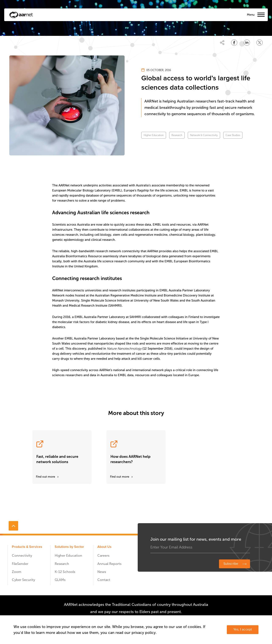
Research (177, 135)
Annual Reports (109, 564)
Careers (103, 556)
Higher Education (154, 135)
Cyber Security (23, 580)
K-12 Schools (65, 572)
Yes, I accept (243, 630)
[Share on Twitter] (260, 43)
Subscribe (231, 564)
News (102, 572)
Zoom (17, 572)
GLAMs (60, 580)
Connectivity (22, 556)
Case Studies (233, 135)
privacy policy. (144, 633)
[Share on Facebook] (234, 43)
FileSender (20, 564)
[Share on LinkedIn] (247, 43)
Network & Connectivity (204, 135)
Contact (104, 580)
